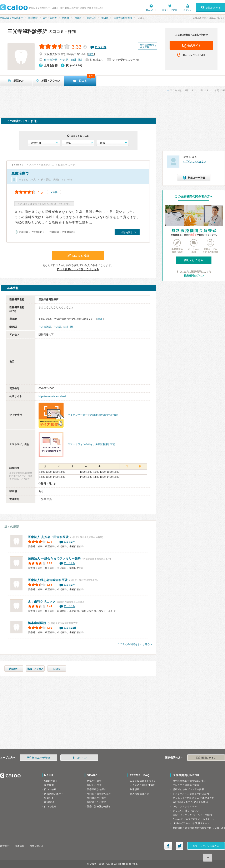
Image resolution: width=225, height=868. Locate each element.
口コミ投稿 (50, 806)
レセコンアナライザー (185, 806)
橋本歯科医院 (37, 623)
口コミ (57, 669)
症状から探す (94, 785)
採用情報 (20, 846)
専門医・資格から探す (99, 794)
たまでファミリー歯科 (54, 558)
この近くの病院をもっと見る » (135, 644)
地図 (91, 54)
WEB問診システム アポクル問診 (190, 802)
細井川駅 (76, 60)
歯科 (55, 192)
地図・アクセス (35, 669)
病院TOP (14, 669)
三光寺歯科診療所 (123, 18)
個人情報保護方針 (140, 794)
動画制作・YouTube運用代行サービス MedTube (199, 828)
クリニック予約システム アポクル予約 (194, 798)
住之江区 (91, 18)
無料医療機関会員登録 (147, 46)
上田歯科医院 (48, 537)
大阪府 (66, 18)
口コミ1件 (70, 606)
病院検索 (33, 18)
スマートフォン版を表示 (206, 846)
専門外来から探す (97, 798)
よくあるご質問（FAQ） (143, 785)
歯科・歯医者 (50, 18)
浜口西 (105, 18)
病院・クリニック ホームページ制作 (192, 815)
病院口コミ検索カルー (11, 18)
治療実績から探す (97, 789)
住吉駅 (64, 60)
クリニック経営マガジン (186, 811)
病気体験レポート (54, 794)
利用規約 (135, 789)
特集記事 (49, 798)
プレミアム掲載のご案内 (186, 785)
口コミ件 (101, 47)
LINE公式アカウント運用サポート (191, 823)
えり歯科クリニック (42, 601)
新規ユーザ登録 (170, 10)
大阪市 (78, 18)
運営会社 (5, 846)
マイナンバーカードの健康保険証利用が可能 (93, 415)
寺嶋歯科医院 (48, 580)
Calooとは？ (51, 781)
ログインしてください (195, 162)
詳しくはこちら (194, 260)
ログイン (187, 10)
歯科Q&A (49, 802)
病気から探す (94, 781)
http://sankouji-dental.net (52, 396)
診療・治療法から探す (99, 806)
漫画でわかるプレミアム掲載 (188, 789)
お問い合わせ (37, 846)
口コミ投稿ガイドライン (143, 781)
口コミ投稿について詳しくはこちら (78, 269)
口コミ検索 (50, 789)
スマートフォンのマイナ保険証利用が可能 (91, 444)
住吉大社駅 (51, 60)
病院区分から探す (97, 802)
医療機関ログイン (194, 276)
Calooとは (151, 10)
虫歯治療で (20, 173)
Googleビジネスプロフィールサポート (194, 819)
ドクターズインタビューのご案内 (191, 794)
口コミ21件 (70, 628)
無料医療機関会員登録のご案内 (190, 781)
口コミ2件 (70, 542)
